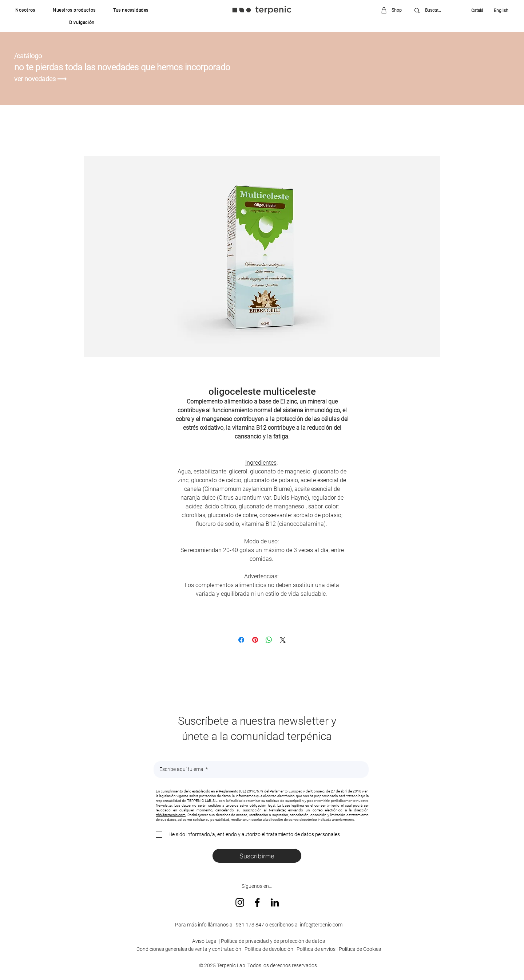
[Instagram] (240, 902)
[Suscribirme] (257, 856)
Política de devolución (269, 949)
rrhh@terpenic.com (171, 815)
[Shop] (394, 10)
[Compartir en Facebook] (241, 640)
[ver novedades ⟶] (41, 79)
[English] (499, 11)
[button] (25, 10)
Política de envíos (316, 949)
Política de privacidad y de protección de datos (272, 941)
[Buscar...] (438, 10)
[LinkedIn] (275, 902)
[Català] (479, 11)
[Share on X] (283, 640)
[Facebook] (257, 902)
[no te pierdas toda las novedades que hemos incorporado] (130, 67)
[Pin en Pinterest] (255, 640)
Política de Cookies (360, 949)
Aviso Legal (205, 941)
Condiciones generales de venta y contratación (189, 949)
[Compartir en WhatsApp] (269, 640)
